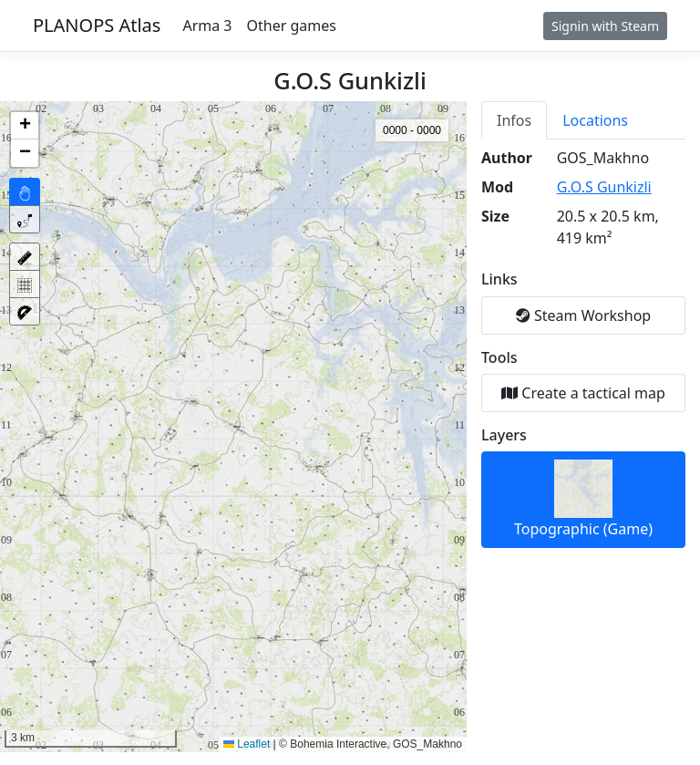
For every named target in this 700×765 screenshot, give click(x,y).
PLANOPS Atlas (97, 25)
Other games (292, 26)
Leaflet (247, 744)
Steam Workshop (583, 315)
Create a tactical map (583, 393)
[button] (25, 126)
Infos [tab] (514, 120)
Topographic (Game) (583, 499)
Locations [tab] (595, 120)
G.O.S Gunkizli (604, 187)
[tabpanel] (583, 347)
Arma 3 (207, 26)
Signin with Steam (605, 26)
